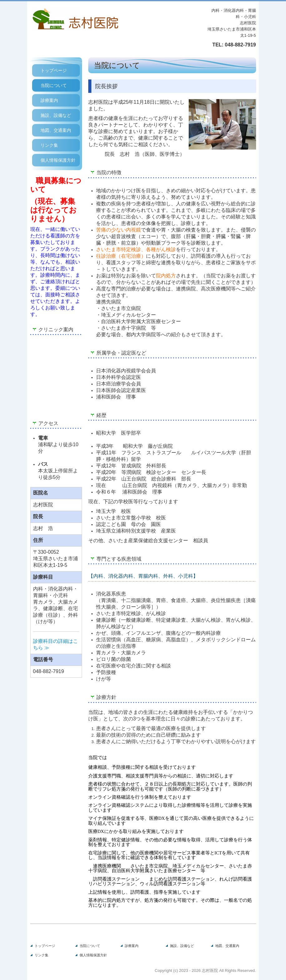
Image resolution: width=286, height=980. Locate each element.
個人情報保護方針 (58, 160)
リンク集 (49, 145)
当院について (54, 85)
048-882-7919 (240, 45)
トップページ (54, 70)
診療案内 (49, 100)
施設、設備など (56, 115)
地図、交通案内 (56, 130)
